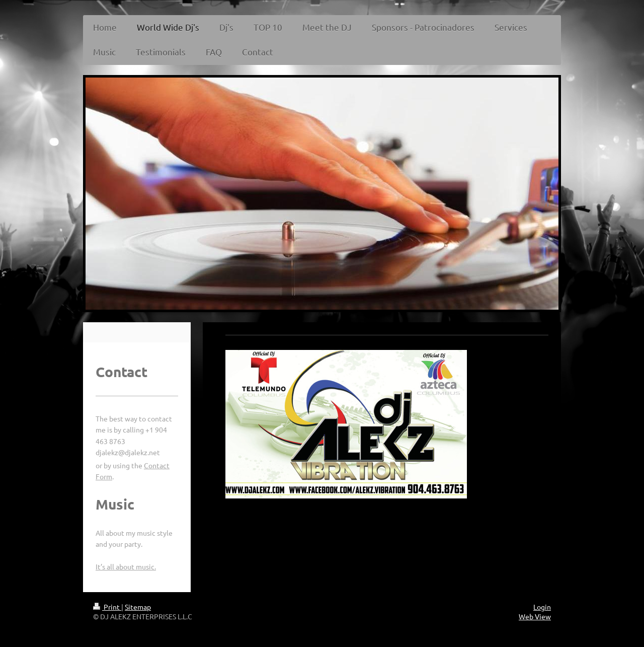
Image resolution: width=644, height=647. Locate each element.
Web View (535, 616)
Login (542, 607)
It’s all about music (125, 566)
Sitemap (138, 607)
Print (107, 607)
